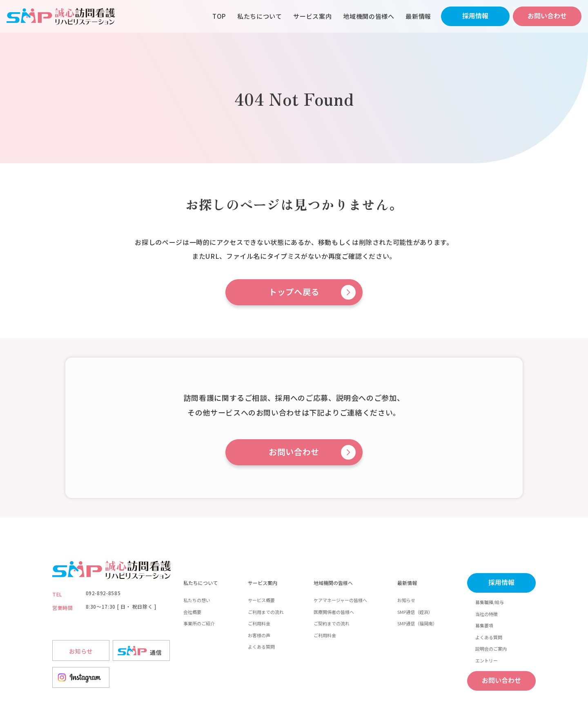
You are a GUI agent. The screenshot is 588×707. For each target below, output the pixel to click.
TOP (219, 16)
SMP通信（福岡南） (417, 623)
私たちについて (259, 16)
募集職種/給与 (490, 602)
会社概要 (192, 612)
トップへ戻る (294, 292)
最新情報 (418, 16)
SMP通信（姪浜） (415, 612)
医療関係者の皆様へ (334, 612)
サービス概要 (261, 600)
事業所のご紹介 (199, 623)
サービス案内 (312, 16)
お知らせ (406, 600)
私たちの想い (197, 600)
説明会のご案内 (491, 649)
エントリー (487, 660)
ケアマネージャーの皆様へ (340, 600)
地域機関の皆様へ (369, 16)
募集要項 (484, 625)
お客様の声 (259, 635)
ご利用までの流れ (266, 612)
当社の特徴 (487, 614)
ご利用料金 (259, 623)
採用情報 (475, 16)
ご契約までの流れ (332, 623)
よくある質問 (261, 647)
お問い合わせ (547, 16)
